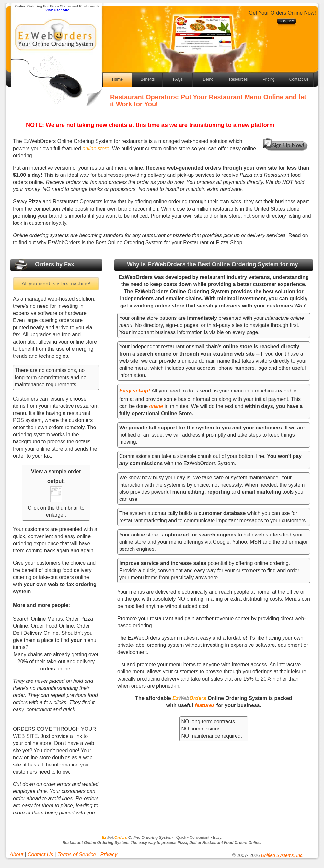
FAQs (178, 79)
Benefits (148, 79)
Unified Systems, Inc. (282, 855)
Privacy (109, 855)
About (17, 855)
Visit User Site (57, 10)
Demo (208, 79)
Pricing (269, 79)
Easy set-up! (135, 391)
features (205, 705)
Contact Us (299, 79)
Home (117, 79)
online (157, 406)
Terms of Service (77, 855)
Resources (238, 79)
